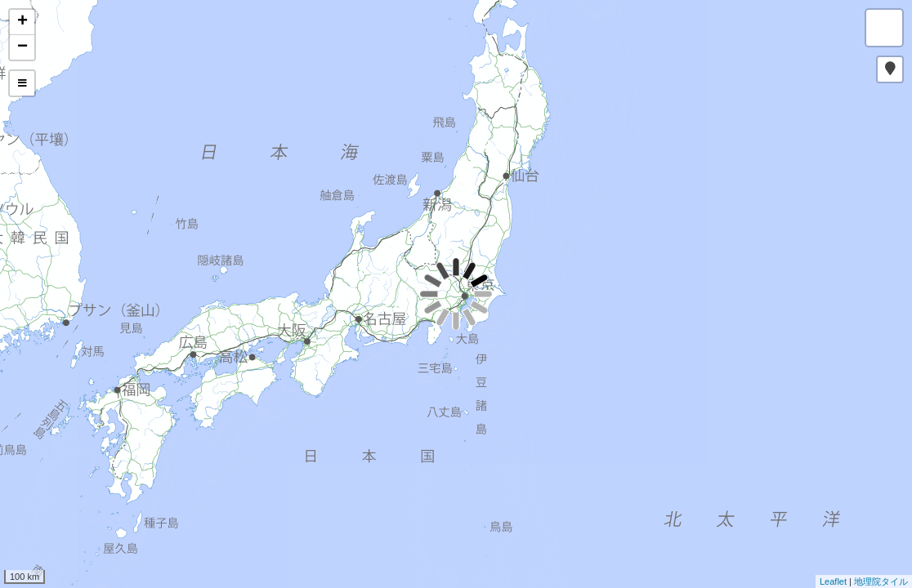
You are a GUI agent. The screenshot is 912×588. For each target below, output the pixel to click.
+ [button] (22, 22)
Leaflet (833, 581)
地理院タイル (881, 581)
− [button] (22, 47)
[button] (890, 69)
